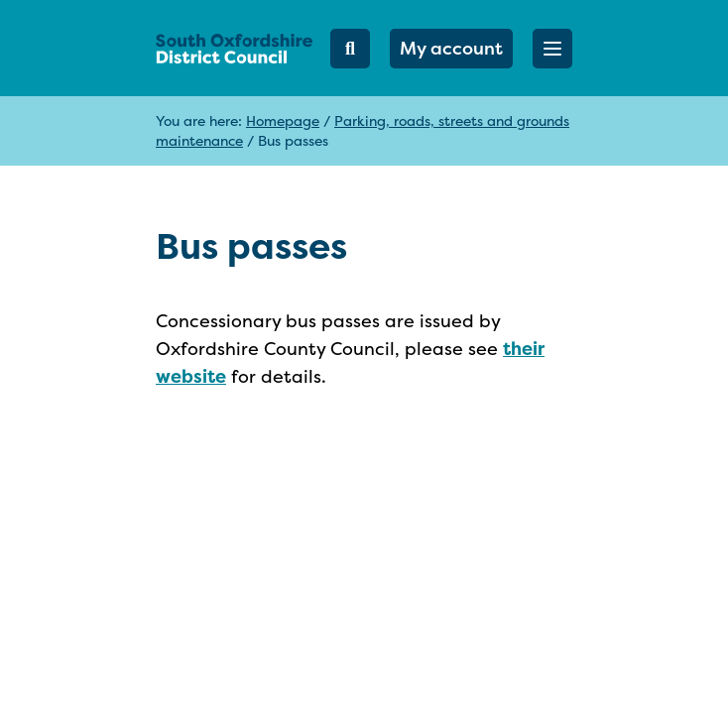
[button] (552, 49)
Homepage (283, 120)
